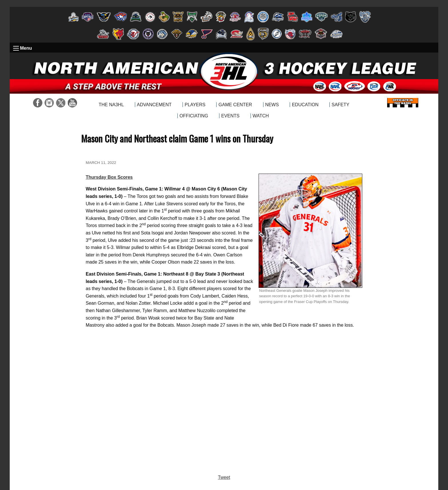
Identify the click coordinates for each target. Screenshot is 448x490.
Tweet (224, 477)
